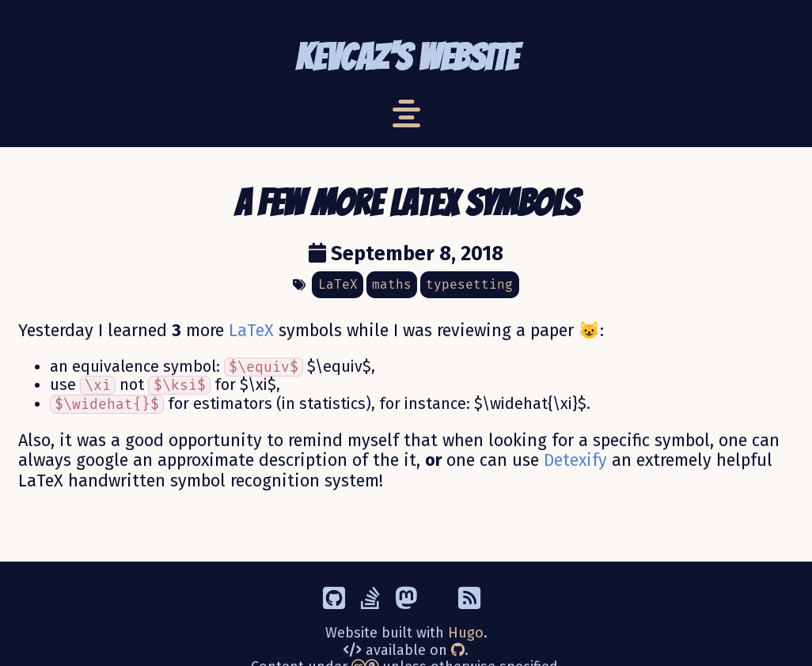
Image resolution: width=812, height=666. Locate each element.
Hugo (466, 633)
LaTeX (251, 331)
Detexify (575, 460)
